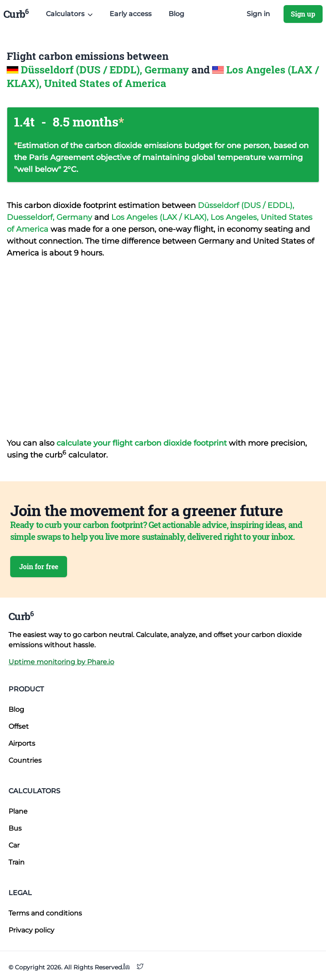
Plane (18, 811)
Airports (22, 743)
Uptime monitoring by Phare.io (61, 662)
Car (14, 845)
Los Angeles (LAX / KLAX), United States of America (163, 76)
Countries (25, 760)
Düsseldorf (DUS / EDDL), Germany (106, 70)
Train (17, 862)
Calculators (34, 791)
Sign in (258, 14)
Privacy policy (31, 930)
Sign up (303, 14)
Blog (176, 14)
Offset (19, 726)
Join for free (39, 566)
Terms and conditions (45, 913)
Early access (131, 14)
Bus (15, 828)
